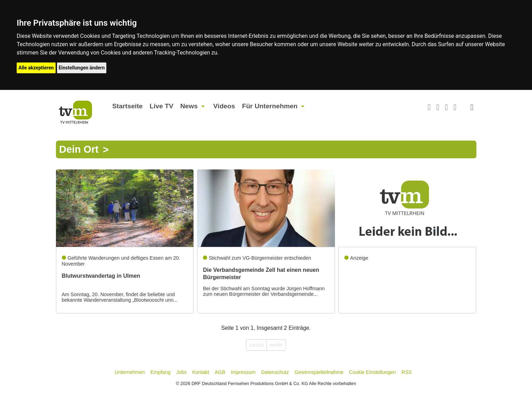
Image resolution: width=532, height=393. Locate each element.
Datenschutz (275, 372)
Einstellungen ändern (82, 68)
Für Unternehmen (270, 106)
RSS (407, 372)
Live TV (161, 106)
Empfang (161, 372)
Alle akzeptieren (36, 68)
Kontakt (201, 372)
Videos (224, 106)
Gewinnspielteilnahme (319, 372)
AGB (220, 372)
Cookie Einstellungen (372, 372)
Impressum (243, 372)
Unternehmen (130, 372)
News (189, 106)
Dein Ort (79, 149)
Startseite (127, 106)
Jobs (181, 372)
